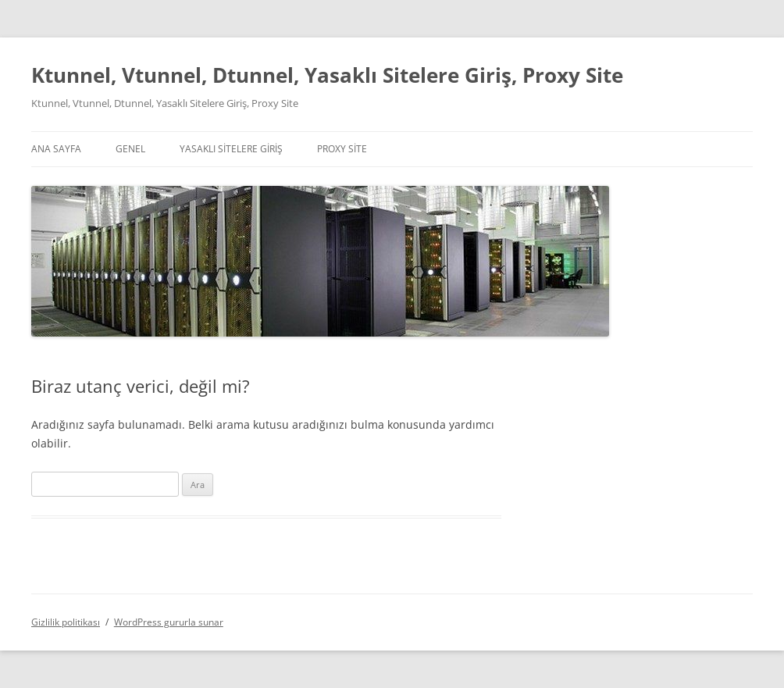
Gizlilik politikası (66, 622)
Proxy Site (342, 149)
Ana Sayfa (56, 149)
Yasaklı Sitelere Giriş (231, 149)
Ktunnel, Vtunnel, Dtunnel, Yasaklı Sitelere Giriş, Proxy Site (327, 75)
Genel (130, 149)
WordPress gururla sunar (169, 622)
